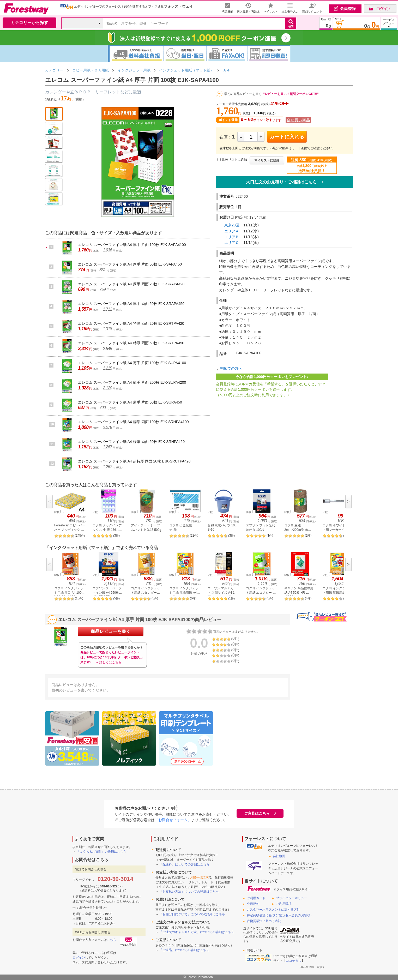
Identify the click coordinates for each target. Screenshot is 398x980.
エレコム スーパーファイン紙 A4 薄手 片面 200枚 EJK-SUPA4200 (132, 382)
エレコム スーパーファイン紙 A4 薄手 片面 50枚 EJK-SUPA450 (130, 402)
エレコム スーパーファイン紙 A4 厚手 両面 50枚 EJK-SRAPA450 (131, 304)
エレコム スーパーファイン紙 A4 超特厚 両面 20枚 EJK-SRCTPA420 (134, 461)
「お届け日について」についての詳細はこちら (192, 914)
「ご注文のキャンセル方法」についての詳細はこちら (197, 932)
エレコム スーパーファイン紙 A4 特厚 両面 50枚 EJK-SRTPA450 (131, 343)
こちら (112, 940)
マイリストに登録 (267, 160)
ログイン (79, 958)
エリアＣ (232, 243)
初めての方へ (231, 368)
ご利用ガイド (256, 898)
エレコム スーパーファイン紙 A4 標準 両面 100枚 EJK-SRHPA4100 (133, 422)
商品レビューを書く (111, 631)
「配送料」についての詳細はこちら (184, 864)
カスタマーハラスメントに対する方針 (273, 910)
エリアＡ (232, 231)
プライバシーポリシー (292, 898)
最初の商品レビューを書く (243, 94)
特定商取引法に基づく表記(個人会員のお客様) (279, 915)
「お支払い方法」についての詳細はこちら (189, 892)
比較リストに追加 (234, 160)
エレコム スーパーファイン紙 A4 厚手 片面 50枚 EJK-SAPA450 (130, 264)
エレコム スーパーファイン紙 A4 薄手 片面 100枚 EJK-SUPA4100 (132, 363)
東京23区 (232, 225)
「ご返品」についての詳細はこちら (184, 950)
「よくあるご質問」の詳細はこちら (101, 852)
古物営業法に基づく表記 (264, 921)
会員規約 (253, 904)
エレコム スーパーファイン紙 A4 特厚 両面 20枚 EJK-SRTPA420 (131, 323)
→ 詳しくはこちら (108, 662)
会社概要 (279, 856)
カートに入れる (287, 137)
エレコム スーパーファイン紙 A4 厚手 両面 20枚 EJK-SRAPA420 (131, 284)
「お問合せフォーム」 (173, 820)
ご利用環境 (284, 904)
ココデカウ (294, 961)
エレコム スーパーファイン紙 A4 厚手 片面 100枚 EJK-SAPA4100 (132, 245)
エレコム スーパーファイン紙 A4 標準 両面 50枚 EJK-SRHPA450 (131, 442)
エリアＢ (232, 237)
